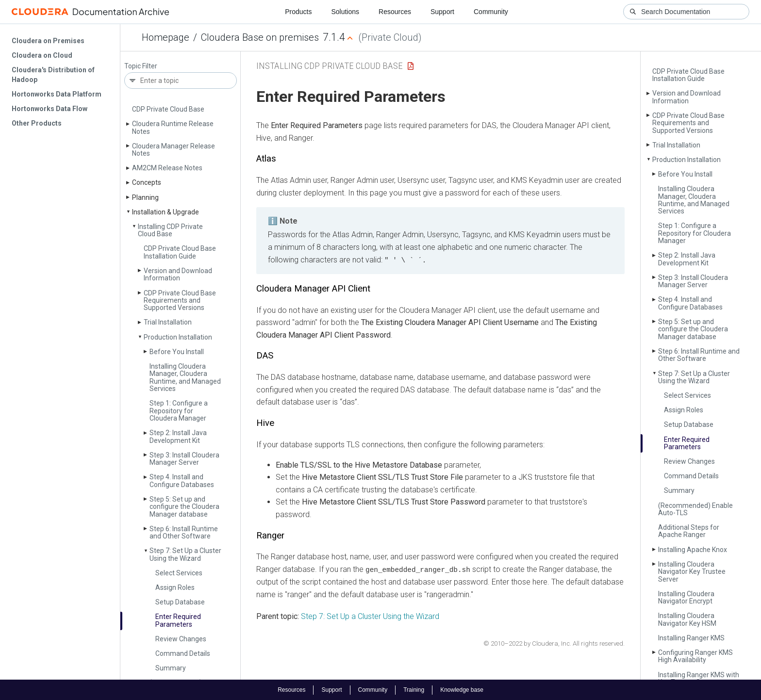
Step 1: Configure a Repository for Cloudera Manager (179, 411)
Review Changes (181, 639)
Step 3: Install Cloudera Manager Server (184, 459)
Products (298, 12)
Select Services (179, 573)
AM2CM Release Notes (167, 168)
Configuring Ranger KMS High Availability (695, 656)
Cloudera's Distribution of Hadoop (53, 75)
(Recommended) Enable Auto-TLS (695, 509)
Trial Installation (168, 322)
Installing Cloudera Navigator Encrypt (686, 597)
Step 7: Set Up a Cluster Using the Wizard (185, 554)
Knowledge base (462, 689)
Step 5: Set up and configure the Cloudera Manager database (184, 507)
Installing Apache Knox (693, 550)
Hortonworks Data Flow (50, 109)
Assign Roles (175, 587)
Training (414, 689)
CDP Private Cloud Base (168, 109)
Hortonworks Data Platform (57, 94)
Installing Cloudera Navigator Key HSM (687, 619)
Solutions (345, 12)
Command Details (183, 653)
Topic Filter (141, 66)
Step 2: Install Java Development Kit (178, 436)
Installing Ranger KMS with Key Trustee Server (699, 678)
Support (442, 12)
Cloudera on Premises (48, 41)
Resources (395, 12)
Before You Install (177, 352)
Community (491, 12)
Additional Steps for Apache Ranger (689, 531)
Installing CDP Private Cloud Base (170, 230)
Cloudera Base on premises (260, 37)
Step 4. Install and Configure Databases (182, 480)
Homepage (165, 37)
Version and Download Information (178, 274)
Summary (171, 668)
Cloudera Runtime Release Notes (173, 127)
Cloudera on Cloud (42, 55)
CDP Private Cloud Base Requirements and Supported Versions (180, 301)
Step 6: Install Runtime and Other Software (184, 532)
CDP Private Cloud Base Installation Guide (180, 252)
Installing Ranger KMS (691, 638)
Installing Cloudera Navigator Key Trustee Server (692, 572)
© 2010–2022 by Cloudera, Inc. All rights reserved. (554, 643)
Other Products (37, 123)
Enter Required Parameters (178, 620)
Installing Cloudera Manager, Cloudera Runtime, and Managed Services (185, 377)
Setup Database (180, 602)
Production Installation (178, 337)
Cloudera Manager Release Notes (174, 150)
